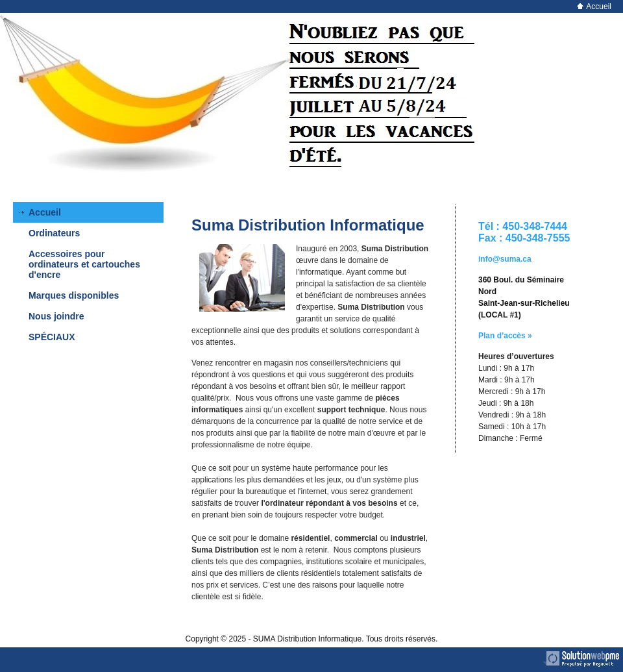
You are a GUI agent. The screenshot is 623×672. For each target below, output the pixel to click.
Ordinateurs (54, 233)
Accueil (594, 6)
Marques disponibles (74, 295)
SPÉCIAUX (52, 337)
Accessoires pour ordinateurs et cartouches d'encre (84, 264)
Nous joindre (56, 316)
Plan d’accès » (505, 336)
